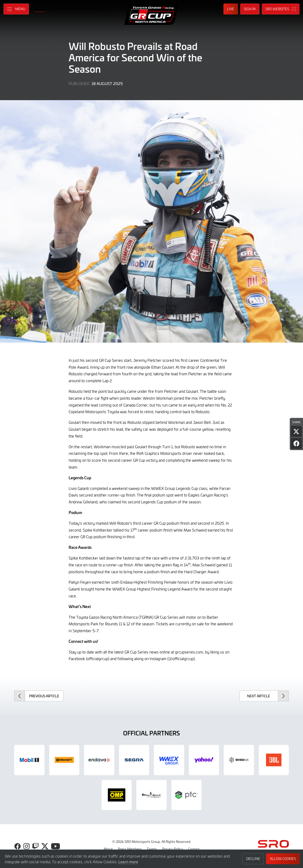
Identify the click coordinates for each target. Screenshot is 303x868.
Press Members (130, 849)
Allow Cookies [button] (283, 859)
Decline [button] (253, 859)
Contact (194, 849)
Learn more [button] (128, 862)
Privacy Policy (173, 849)
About (108, 849)
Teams (152, 849)
